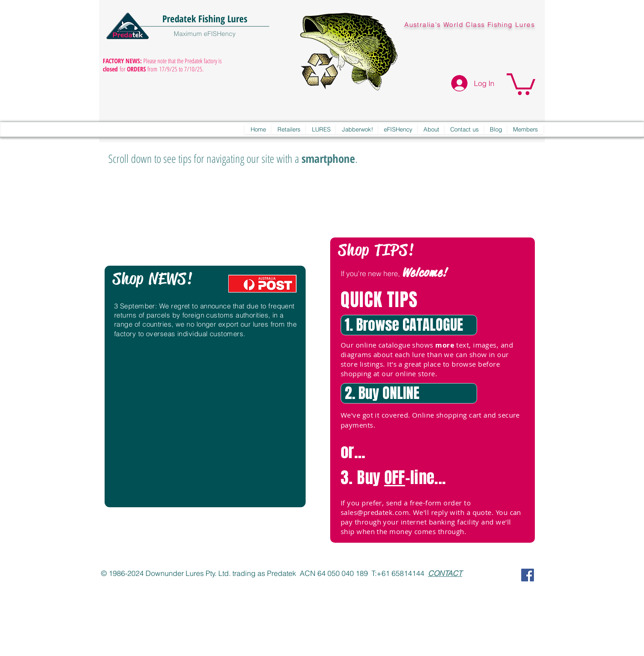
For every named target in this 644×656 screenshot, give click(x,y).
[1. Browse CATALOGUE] (409, 325)
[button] (521, 83)
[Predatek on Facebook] (528, 575)
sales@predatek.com (375, 512)
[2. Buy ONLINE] (409, 393)
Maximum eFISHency (205, 34)
